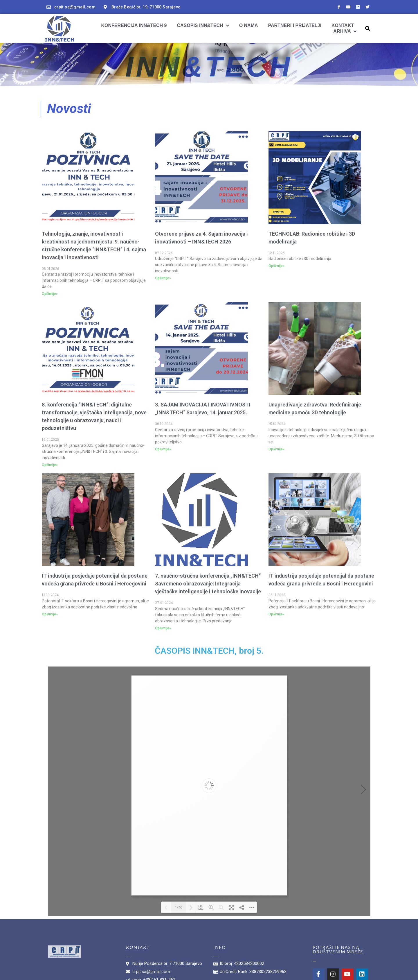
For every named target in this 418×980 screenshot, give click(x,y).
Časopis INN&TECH (203, 26)
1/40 (179, 908)
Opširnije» (50, 294)
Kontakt (343, 25)
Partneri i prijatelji (295, 25)
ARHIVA (345, 31)
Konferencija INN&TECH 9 (134, 25)
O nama (249, 25)
